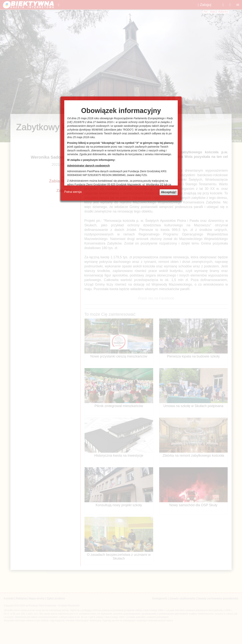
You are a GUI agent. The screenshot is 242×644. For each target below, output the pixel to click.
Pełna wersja (73, 192)
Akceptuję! (169, 192)
